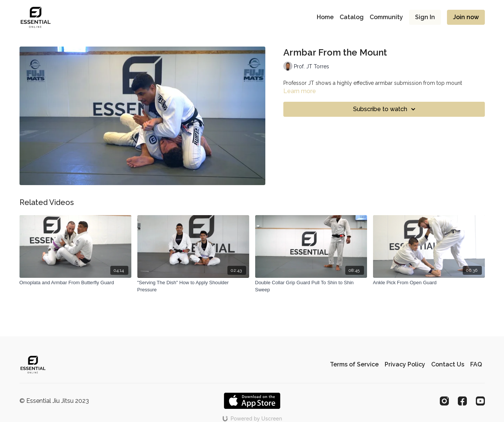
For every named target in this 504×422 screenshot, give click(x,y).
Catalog (352, 17)
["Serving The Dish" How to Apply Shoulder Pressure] (193, 286)
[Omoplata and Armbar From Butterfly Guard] (75, 283)
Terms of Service (354, 364)
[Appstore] (252, 401)
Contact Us (448, 364)
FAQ (476, 364)
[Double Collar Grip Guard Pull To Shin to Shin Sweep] (311, 286)
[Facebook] (462, 401)
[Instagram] (444, 401)
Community (386, 17)
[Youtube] (480, 401)
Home (325, 17)
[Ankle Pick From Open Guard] (429, 283)
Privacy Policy (405, 364)
